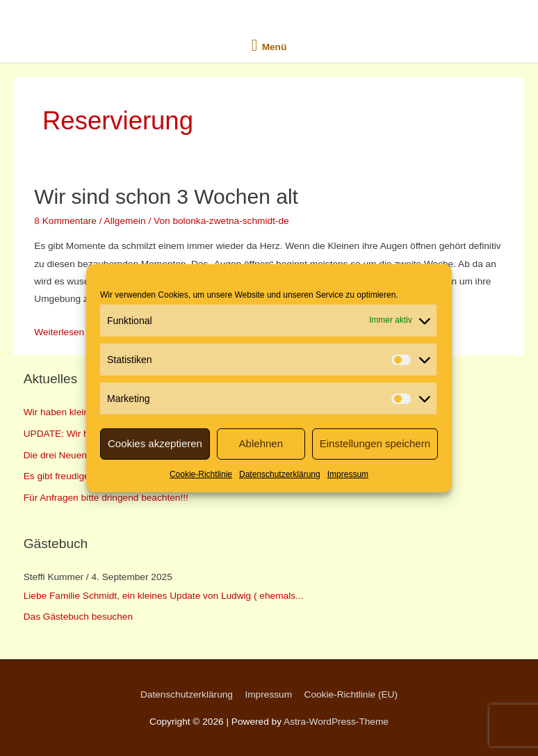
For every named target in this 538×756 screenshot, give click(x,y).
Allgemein (125, 221)
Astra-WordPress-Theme (336, 722)
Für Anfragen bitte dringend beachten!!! (106, 498)
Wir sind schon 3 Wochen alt (166, 196)
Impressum (348, 474)
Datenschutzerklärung (280, 474)
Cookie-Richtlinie (201, 474)
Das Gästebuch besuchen (78, 617)
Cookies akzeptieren (155, 443)
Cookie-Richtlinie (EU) (351, 694)
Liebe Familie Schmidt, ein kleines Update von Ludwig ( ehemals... (164, 596)
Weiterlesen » (63, 332)
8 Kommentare (65, 221)
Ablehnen (261, 443)
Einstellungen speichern (375, 443)
